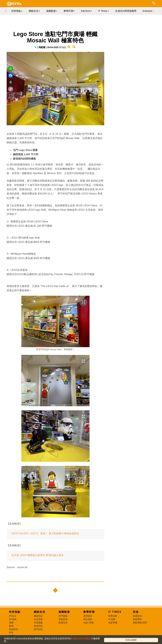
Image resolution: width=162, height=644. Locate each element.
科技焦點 (15, 612)
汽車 (11, 636)
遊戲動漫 (64, 612)
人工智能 (13, 639)
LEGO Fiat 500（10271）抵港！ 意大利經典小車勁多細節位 (45, 533)
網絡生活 (40, 612)
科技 (11, 632)
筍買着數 (38, 623)
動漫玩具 (63, 623)
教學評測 (89, 612)
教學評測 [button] (69, 11)
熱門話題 (38, 629)
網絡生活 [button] (34, 11)
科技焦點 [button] (17, 11)
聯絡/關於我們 (140, 623)
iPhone (13, 616)
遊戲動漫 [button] (52, 11)
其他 (136, 612)
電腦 (11, 623)
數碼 (11, 626)
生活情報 (38, 619)
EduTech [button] (86, 11)
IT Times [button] (103, 11)
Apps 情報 (89, 623)
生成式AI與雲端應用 (126, 11)
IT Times (115, 612)
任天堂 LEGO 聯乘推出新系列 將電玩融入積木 (37, 555)
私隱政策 (137, 616)
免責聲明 (137, 619)
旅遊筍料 (38, 626)
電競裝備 (63, 619)
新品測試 (88, 619)
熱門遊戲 (63, 616)
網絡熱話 (38, 616)
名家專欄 (113, 623)
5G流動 (13, 619)
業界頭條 (113, 616)
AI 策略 (112, 619)
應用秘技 (88, 616)
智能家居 (13, 629)
